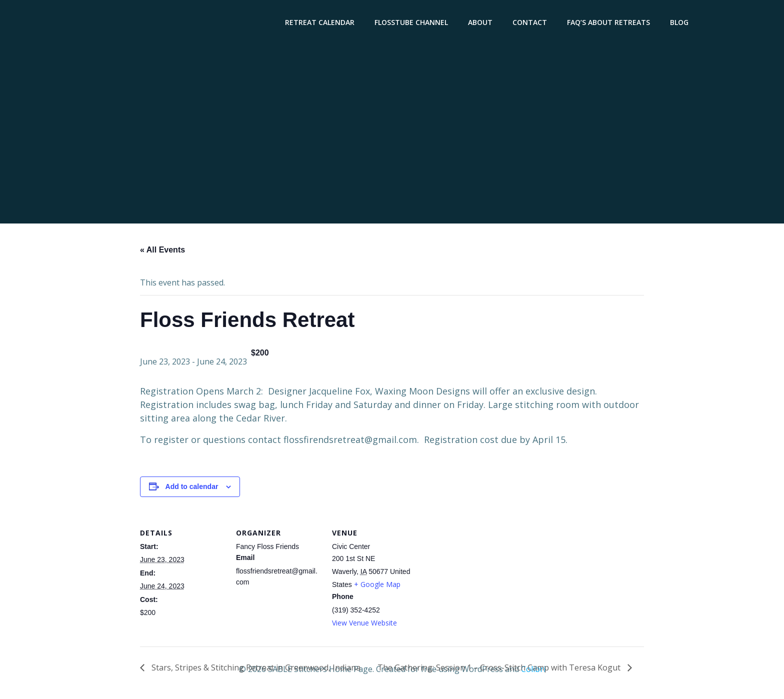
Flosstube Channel (413, 23)
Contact (531, 23)
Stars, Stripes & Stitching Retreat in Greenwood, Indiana (255, 669)
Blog (681, 23)
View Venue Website (364, 624)
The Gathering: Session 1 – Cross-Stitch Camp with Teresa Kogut (500, 669)
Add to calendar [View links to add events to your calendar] (192, 488)
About (482, 23)
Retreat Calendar (321, 23)
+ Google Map (377, 586)
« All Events (162, 251)
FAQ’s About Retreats (610, 23)
